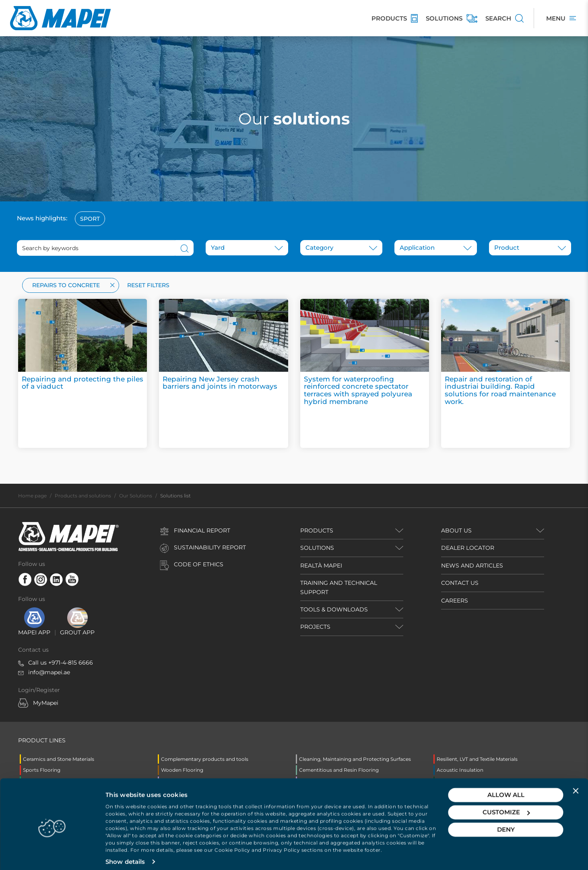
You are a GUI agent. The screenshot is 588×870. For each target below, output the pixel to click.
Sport (90, 219)
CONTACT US (460, 583)
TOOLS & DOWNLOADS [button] (334, 609)
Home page (32, 496)
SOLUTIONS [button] (317, 548)
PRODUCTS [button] (317, 530)
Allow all (506, 787)
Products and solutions (83, 496)
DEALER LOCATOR (468, 548)
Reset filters (148, 285)
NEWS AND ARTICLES (472, 565)
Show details (125, 854)
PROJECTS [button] (315, 627)
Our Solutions (136, 496)
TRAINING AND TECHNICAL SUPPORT (339, 587)
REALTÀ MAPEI (321, 565)
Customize (506, 805)
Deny (506, 822)
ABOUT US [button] (456, 530)
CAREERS (455, 601)
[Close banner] (576, 783)
